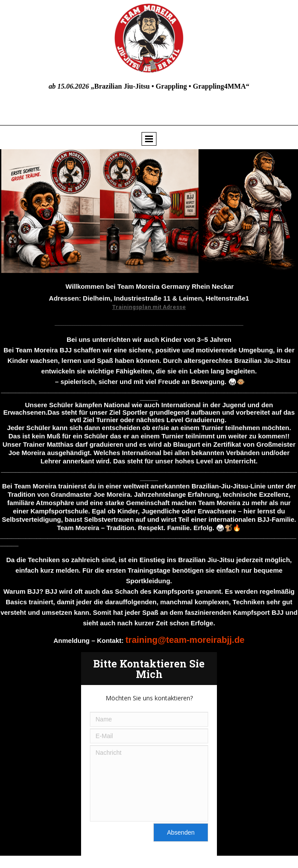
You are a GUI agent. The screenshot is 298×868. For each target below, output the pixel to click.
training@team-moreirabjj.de (185, 640)
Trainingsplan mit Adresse (149, 307)
